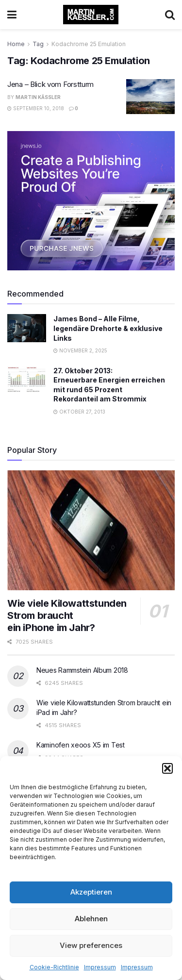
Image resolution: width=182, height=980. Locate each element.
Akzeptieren (91, 892)
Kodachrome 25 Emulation (89, 44)
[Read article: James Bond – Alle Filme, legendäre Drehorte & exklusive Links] (27, 328)
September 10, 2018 (36, 108)
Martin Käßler (38, 97)
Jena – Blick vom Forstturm (50, 84)
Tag (38, 44)
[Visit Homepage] (91, 15)
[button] (167, 768)
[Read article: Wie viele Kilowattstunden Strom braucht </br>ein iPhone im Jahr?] (91, 530)
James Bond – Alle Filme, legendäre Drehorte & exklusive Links (108, 328)
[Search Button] (170, 15)
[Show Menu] (12, 15)
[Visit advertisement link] (91, 201)
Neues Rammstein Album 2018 (82, 670)
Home (16, 44)
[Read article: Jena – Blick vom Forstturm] (150, 97)
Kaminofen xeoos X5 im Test (81, 745)
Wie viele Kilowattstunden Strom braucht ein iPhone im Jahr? (67, 615)
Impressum (100, 967)
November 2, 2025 (80, 350)
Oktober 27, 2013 (79, 412)
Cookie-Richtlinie (54, 967)
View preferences (91, 945)
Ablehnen (91, 919)
